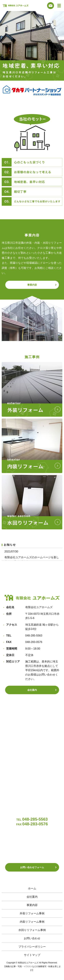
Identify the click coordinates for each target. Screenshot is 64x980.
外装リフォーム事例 (32, 913)
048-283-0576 (34, 642)
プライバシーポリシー (32, 947)
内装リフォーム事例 (32, 922)
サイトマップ (32, 955)
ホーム (32, 888)
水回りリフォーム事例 (32, 930)
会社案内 (32, 690)
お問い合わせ (32, 938)
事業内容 (32, 285)
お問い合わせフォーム (32, 867)
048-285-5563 (34, 636)
